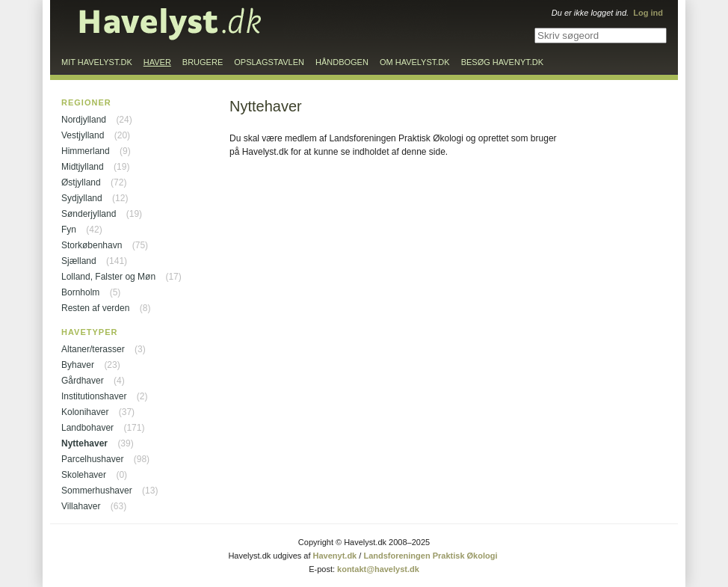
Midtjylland (83, 167)
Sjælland (79, 261)
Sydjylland (82, 198)
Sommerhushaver (97, 491)
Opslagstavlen (269, 62)
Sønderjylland (89, 214)
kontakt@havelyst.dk (378, 569)
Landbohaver (87, 428)
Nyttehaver (84, 443)
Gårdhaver (83, 381)
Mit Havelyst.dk (97, 62)
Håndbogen (342, 62)
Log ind (648, 13)
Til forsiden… (170, 24)
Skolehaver (84, 475)
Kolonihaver (85, 412)
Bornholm (80, 292)
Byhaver (78, 365)
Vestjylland (83, 135)
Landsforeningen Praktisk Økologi (430, 556)
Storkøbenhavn (92, 245)
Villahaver (81, 506)
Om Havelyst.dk (415, 62)
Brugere (203, 62)
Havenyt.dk (335, 556)
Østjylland (81, 182)
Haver (157, 62)
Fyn (69, 230)
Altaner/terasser (93, 349)
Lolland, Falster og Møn (108, 277)
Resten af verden (95, 308)
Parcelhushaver (92, 459)
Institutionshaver (94, 396)
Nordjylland (84, 120)
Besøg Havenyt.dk (502, 62)
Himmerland (86, 151)
